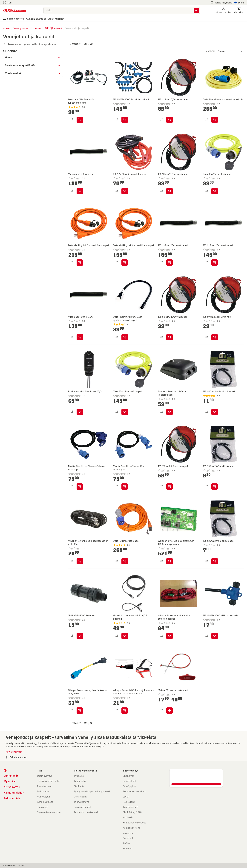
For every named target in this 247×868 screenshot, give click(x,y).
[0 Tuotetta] (239, 10)
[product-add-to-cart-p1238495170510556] (125, 561)
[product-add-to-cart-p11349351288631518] (169, 263)
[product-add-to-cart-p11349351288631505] (169, 191)
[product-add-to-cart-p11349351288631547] (80, 191)
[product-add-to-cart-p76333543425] (80, 711)
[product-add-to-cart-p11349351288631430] (215, 636)
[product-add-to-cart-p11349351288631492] (215, 337)
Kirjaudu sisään (14, 793)
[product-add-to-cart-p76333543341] (80, 561)
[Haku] (196, 10)
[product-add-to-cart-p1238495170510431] (215, 120)
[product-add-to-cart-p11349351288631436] (80, 636)
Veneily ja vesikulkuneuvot (27, 28)
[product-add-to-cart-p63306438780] (125, 412)
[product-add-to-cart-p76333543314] (125, 711)
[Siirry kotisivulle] (15, 11)
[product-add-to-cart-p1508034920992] (125, 191)
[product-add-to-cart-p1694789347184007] (80, 487)
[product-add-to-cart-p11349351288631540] (215, 263)
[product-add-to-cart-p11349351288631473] (215, 412)
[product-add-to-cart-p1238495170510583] (80, 263)
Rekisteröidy (12, 798)
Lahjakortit (11, 776)
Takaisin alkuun (16, 757)
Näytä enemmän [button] (14, 752)
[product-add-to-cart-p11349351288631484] (215, 561)
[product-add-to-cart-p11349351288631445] (80, 337)
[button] (224, 10)
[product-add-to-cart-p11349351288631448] (215, 487)
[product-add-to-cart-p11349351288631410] (80, 412)
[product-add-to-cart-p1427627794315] (80, 120)
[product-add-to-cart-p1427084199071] (125, 636)
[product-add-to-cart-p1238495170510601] (125, 263)
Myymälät (10, 781)
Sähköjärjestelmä (53, 28)
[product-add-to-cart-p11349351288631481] (169, 337)
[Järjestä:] (230, 51)
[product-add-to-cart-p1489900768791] (169, 711)
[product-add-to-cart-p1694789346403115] (169, 412)
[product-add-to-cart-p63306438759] (215, 191)
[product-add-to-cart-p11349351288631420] (169, 120)
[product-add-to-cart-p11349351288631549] (125, 120)
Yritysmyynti (12, 787)
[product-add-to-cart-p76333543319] (169, 561)
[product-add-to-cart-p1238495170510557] (125, 337)
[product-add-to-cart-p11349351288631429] (169, 487)
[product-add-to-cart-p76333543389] (169, 636)
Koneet (7, 28)
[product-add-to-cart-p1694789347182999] (125, 487)
